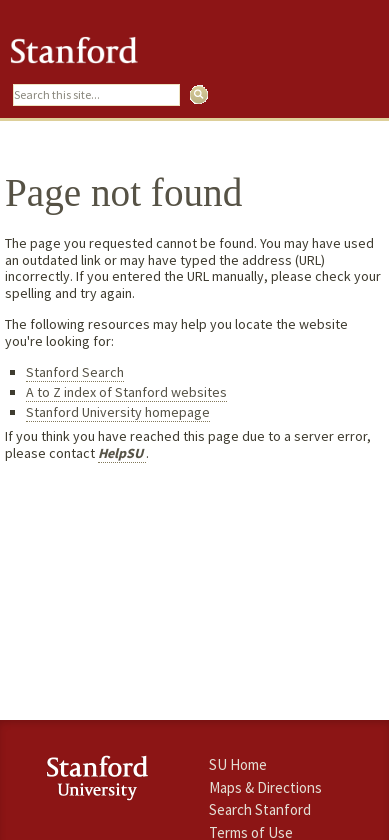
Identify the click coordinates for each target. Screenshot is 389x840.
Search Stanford (260, 809)
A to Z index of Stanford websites (126, 392)
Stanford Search (75, 372)
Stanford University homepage (118, 412)
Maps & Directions (265, 787)
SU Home (238, 764)
